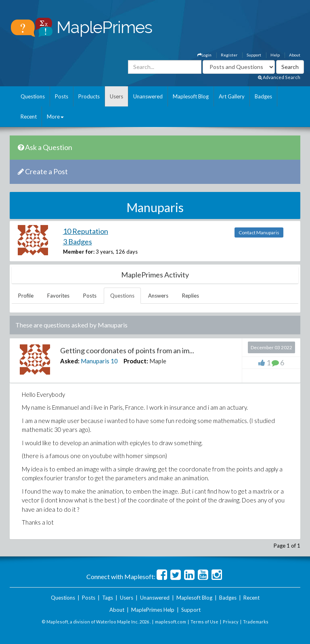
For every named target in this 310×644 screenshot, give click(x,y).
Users (116, 96)
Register (229, 55)
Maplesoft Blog (191, 96)
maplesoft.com (171, 622)
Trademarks (256, 622)
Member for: (79, 252)
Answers (158, 296)
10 (114, 361)
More (55, 117)
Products (89, 96)
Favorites (58, 296)
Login (204, 55)
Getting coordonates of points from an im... (127, 350)
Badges (263, 96)
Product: (136, 361)
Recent (29, 117)
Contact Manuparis (259, 232)
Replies (191, 296)
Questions (33, 96)
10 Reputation (86, 231)
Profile (26, 296)
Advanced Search (279, 77)
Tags (108, 598)
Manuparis (95, 361)
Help (275, 55)
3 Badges (77, 242)
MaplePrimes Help (153, 610)
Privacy (231, 622)
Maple (158, 361)
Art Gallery (232, 96)
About (295, 55)
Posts (62, 96)
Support (254, 55)
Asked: (70, 361)
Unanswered (148, 96)
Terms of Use (204, 622)
